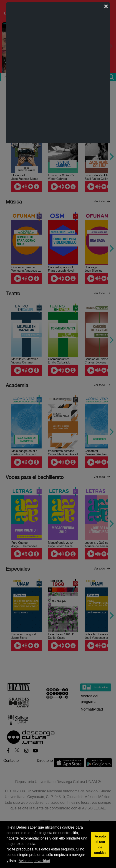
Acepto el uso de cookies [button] (100, 845)
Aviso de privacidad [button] (34, 861)
